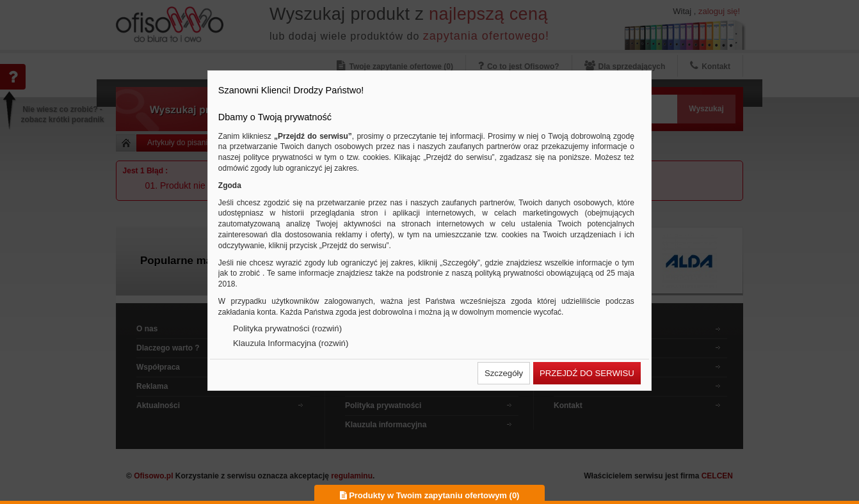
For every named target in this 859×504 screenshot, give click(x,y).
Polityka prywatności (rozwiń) (287, 328)
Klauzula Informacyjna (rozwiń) (291, 343)
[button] (504, 373)
